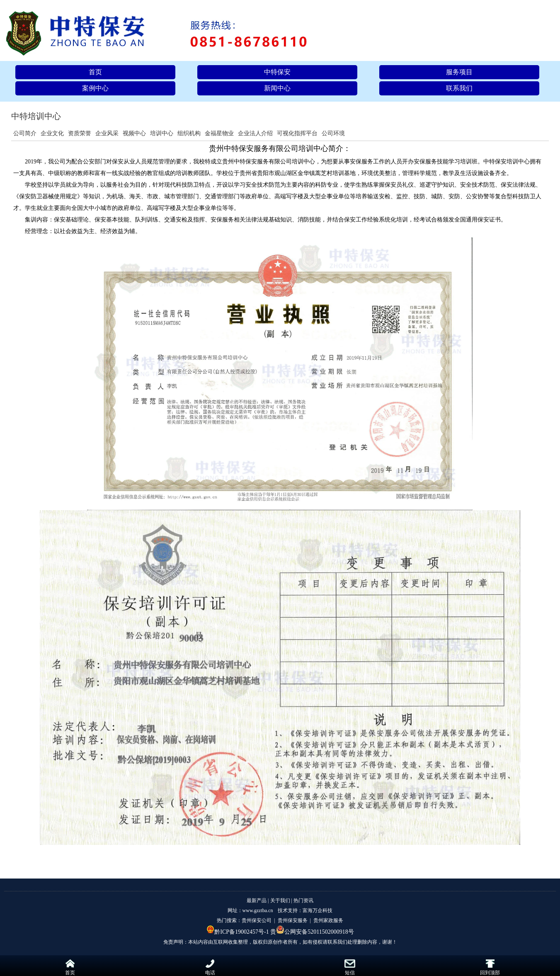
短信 (350, 967)
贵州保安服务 (293, 920)
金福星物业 (219, 133)
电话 (210, 967)
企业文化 (52, 133)
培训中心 (162, 133)
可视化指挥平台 (297, 133)
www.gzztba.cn (258, 910)
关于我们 (280, 901)
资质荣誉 (80, 133)
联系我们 (459, 88)
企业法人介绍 (255, 133)
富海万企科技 (318, 910)
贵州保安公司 (257, 920)
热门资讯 (303, 901)
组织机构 (189, 133)
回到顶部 (490, 967)
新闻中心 (277, 88)
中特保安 (277, 72)
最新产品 (257, 901)
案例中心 (95, 88)
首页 (95, 72)
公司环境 (333, 133)
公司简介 (25, 133)
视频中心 (134, 133)
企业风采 (107, 133)
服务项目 (459, 72)
